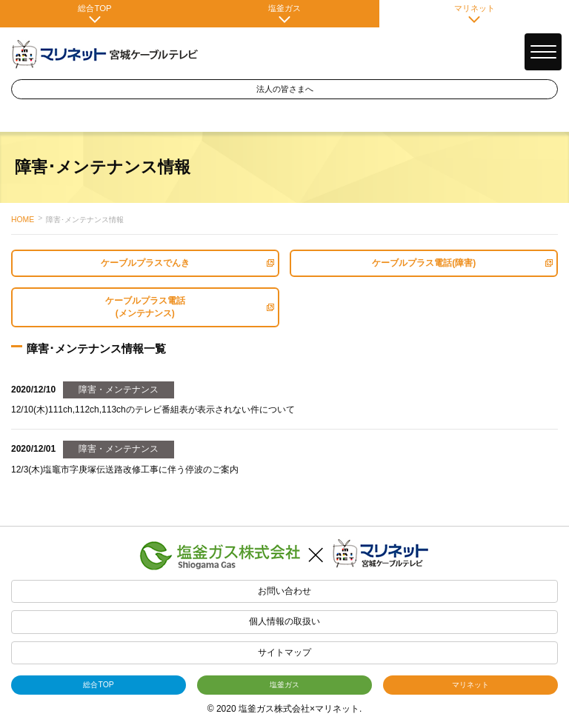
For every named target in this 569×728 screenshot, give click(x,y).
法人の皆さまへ (285, 89)
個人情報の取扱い (284, 621)
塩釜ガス (284, 13)
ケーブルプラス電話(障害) (462, 263)
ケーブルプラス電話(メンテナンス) (190, 307)
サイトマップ (284, 652)
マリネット (474, 13)
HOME (23, 220)
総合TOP (95, 13)
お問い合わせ (284, 591)
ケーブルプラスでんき (187, 263)
